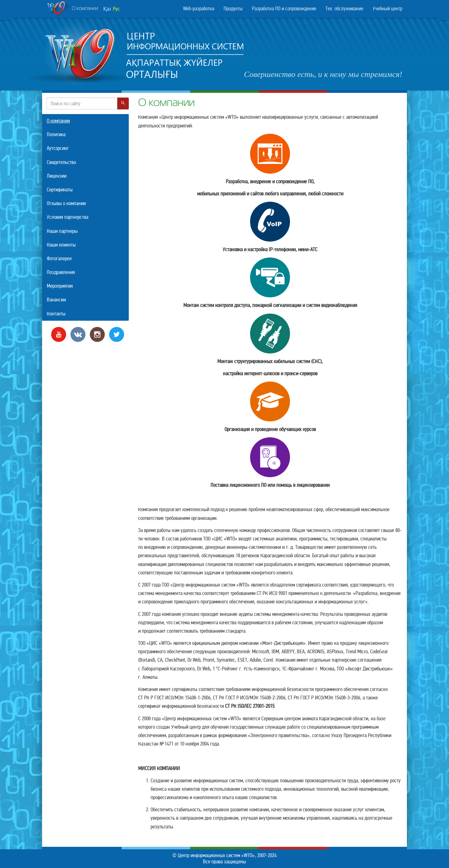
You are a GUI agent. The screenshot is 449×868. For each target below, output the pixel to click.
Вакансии (56, 300)
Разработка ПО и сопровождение (284, 9)
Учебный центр (387, 9)
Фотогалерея (59, 259)
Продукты (233, 9)
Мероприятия (60, 286)
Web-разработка (199, 9)
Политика (56, 134)
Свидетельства (61, 162)
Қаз (107, 9)
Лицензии (57, 176)
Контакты (56, 314)
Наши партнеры (62, 231)
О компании (72, 9)
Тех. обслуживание (344, 9)
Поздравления (61, 272)
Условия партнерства (68, 217)
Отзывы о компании (66, 203)
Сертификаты (60, 190)
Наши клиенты (61, 245)
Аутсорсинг (58, 148)
